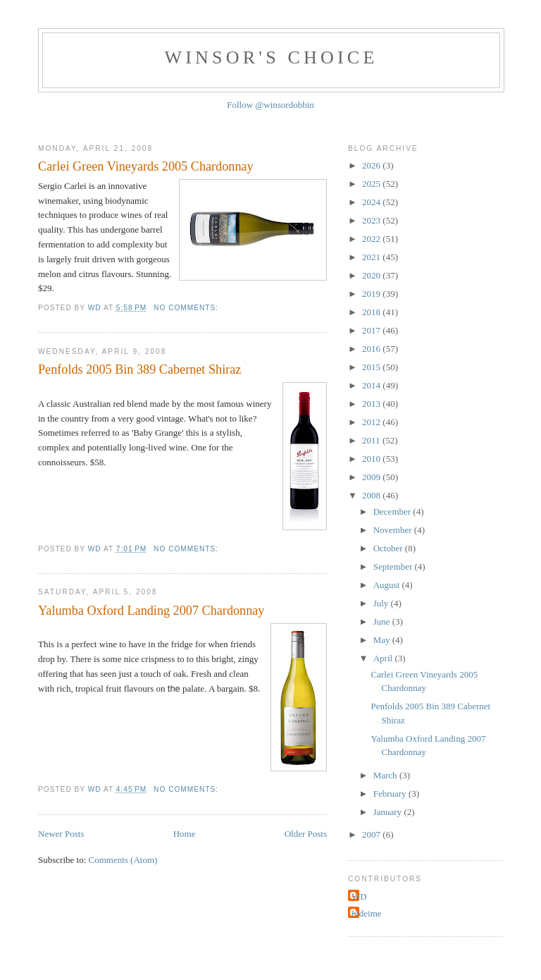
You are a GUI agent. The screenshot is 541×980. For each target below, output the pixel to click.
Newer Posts (61, 834)
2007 (372, 834)
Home (185, 834)
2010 (372, 459)
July (382, 603)
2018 (372, 312)
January (389, 812)
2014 (372, 385)
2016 (372, 349)
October (389, 548)
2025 (372, 184)
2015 (372, 367)
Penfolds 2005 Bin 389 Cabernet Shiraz (139, 369)
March (386, 775)
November (394, 530)
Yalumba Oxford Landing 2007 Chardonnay (151, 611)
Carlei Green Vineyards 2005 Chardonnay (146, 166)
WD (359, 896)
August (388, 585)
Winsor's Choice (272, 57)
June (383, 621)
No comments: (187, 308)
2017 (372, 330)
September (394, 566)
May (383, 640)
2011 (372, 440)
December (393, 512)
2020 (372, 275)
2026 (372, 165)
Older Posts (306, 834)
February (391, 794)
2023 (372, 220)
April (384, 658)
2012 (372, 422)
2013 (372, 404)
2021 (372, 257)
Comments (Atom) (123, 860)
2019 (372, 294)
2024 (372, 202)
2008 (372, 495)
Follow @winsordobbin (270, 105)
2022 (372, 239)
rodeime (367, 913)
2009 (372, 477)
